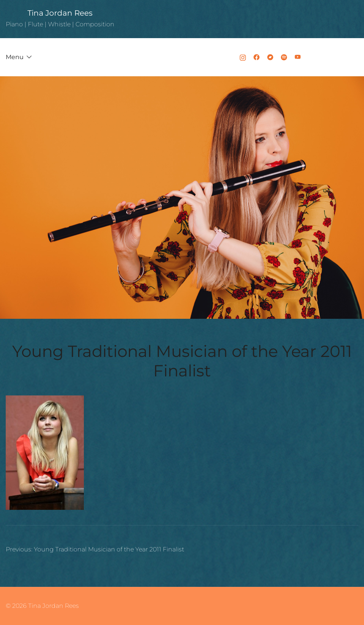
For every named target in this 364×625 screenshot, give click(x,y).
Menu (15, 57)
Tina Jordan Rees (60, 13)
